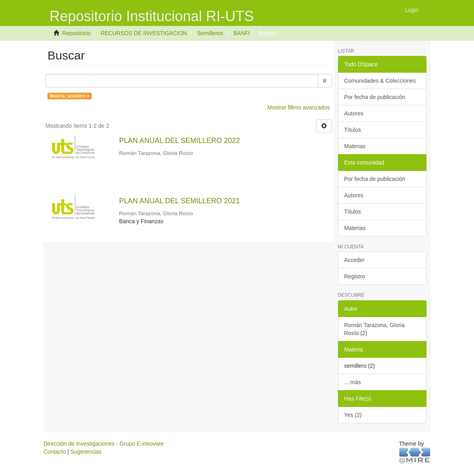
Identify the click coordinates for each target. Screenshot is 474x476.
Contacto (55, 452)
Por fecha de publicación (375, 97)
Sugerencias (86, 452)
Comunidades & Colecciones (380, 81)
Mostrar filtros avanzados (298, 107)
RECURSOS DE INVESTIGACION (144, 33)
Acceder (355, 260)
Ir (325, 81)
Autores (354, 113)
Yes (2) (353, 415)
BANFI (242, 33)
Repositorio (76, 33)
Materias (355, 146)
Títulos (353, 130)
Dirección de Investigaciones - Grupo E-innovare (104, 444)
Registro (355, 276)
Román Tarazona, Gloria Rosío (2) (374, 329)
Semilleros (210, 33)
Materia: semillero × (69, 96)
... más (353, 382)
